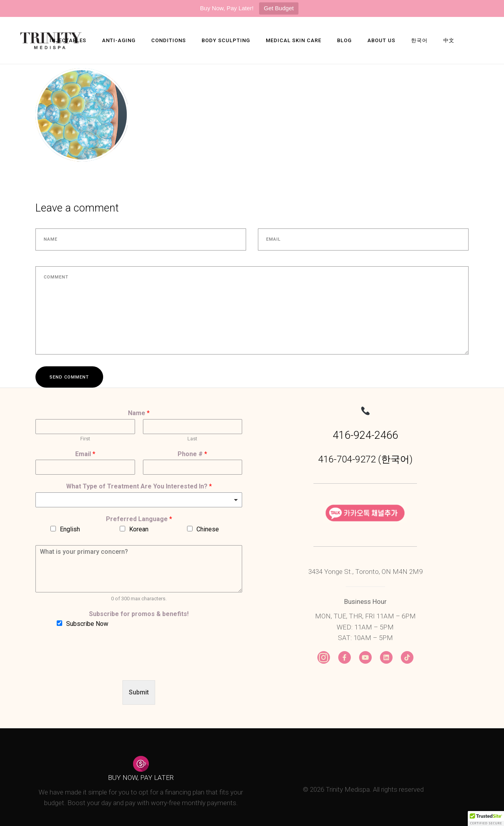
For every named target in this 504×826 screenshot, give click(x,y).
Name (139, 413)
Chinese (208, 529)
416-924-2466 (365, 435)
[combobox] (139, 500)
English (70, 529)
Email (85, 454)
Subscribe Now (87, 624)
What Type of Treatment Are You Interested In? (139, 486)
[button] (486, 819)
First (85, 439)
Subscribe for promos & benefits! (139, 614)
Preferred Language (139, 519)
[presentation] (95, 667)
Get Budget (279, 8)
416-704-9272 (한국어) (365, 459)
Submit (139, 692)
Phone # (192, 454)
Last (192, 439)
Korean (139, 529)
